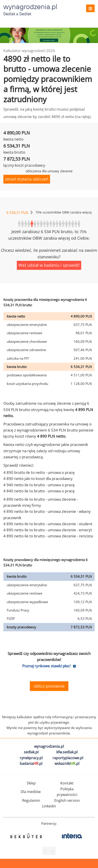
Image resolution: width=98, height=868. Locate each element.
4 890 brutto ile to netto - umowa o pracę (39, 472)
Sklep (31, 783)
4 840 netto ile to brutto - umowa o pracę (39, 491)
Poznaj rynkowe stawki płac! (46, 666)
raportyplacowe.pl (68, 758)
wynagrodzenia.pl (49, 746)
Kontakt (67, 783)
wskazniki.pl (67, 763)
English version (67, 800)
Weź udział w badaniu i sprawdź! (49, 265)
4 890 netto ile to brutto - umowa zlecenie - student (48, 524)
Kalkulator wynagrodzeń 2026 (29, 51)
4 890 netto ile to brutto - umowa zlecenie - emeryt (48, 530)
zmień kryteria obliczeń (27, 179)
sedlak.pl (31, 752)
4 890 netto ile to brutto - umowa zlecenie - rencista (48, 536)
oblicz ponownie (49, 686)
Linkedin (49, 806)
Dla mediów (31, 792)
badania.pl (31, 763)
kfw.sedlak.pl (67, 752)
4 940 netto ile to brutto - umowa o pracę (39, 485)
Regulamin (31, 800)
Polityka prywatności (67, 792)
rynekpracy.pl (31, 758)
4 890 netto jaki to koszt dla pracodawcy (38, 478)
